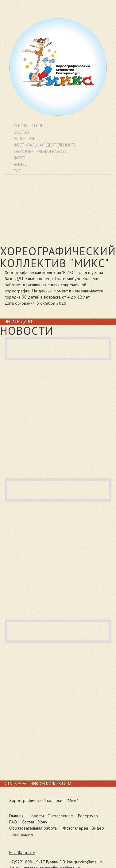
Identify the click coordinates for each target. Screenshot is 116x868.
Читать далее (19, 322)
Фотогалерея (75, 828)
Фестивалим (22, 834)
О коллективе (29, 126)
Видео (98, 828)
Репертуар (25, 139)
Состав (21, 132)
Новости (36, 816)
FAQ (13, 822)
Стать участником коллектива (38, 784)
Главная (16, 816)
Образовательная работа (33, 828)
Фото (20, 158)
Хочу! (43, 822)
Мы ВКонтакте (22, 853)
